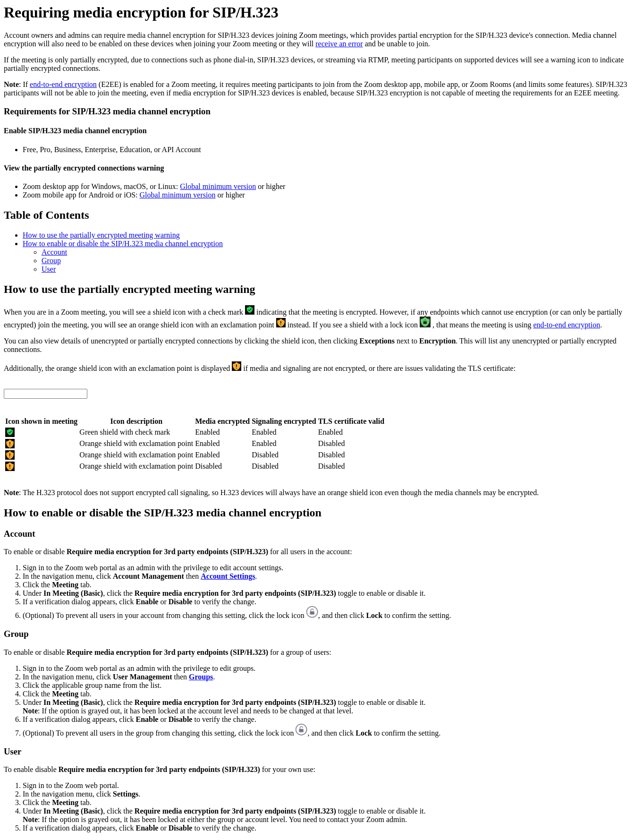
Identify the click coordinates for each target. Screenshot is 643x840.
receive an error (339, 44)
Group (51, 261)
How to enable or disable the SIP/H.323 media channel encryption (123, 244)
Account (54, 252)
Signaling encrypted (284, 421)
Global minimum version (218, 186)
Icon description (136, 421)
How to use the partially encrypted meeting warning (101, 235)
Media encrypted (222, 421)
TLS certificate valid (351, 421)
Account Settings (228, 576)
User (49, 269)
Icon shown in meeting (41, 421)
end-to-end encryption (63, 84)
